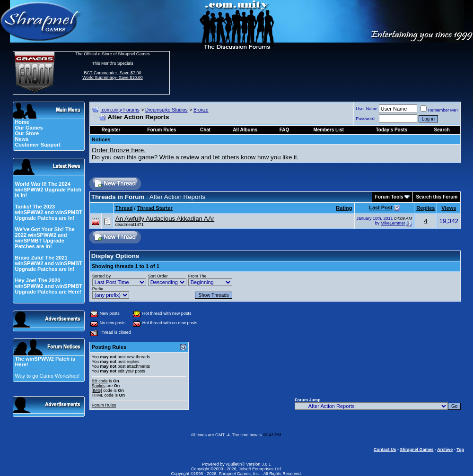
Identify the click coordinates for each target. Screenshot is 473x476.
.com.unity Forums (120, 110)
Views (449, 208)
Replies (425, 208)
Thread (124, 208)
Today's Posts (391, 130)
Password (365, 119)
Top (460, 450)
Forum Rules (104, 405)
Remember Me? (440, 110)
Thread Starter (155, 208)
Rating (344, 208)
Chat (205, 130)
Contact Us (385, 450)
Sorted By (102, 276)
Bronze (201, 110)
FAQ (285, 130)
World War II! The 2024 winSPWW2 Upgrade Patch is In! (48, 190)
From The (197, 276)
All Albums (245, 130)
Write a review (179, 157)
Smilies (99, 386)
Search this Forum (437, 197)
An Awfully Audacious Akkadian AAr (165, 219)
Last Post (381, 208)
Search (442, 130)
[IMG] (97, 390)
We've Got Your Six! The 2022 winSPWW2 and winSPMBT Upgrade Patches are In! (44, 238)
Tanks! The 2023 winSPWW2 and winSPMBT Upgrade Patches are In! (48, 212)
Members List (328, 130)
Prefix (98, 289)
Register (111, 130)
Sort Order (158, 276)
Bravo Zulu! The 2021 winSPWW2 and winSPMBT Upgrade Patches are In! (48, 263)
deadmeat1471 (130, 225)
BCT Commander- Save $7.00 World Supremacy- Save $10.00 (112, 75)
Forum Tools (389, 197)
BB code (100, 381)
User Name (367, 109)
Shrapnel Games (416, 450)
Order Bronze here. (119, 150)
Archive (445, 450)
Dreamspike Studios (166, 110)
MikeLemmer (393, 223)
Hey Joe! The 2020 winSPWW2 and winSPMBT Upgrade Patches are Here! (48, 286)
